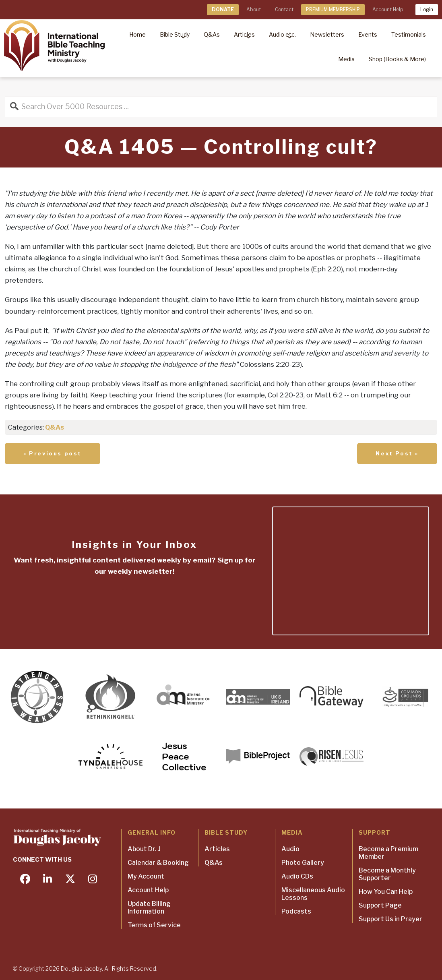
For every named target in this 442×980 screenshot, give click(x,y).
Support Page (380, 905)
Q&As (55, 427)
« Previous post (53, 453)
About (254, 9)
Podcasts (296, 911)
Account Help (388, 9)
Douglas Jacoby (81, 969)
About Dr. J (144, 849)
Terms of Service (154, 925)
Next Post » (397, 453)
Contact (284, 9)
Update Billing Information (149, 908)
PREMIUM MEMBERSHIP (333, 9)
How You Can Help (386, 892)
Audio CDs (297, 876)
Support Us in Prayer (390, 919)
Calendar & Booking (158, 863)
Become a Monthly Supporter (387, 874)
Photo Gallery (303, 863)
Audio (290, 849)
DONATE (223, 9)
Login (427, 9)
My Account (146, 876)
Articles (217, 849)
